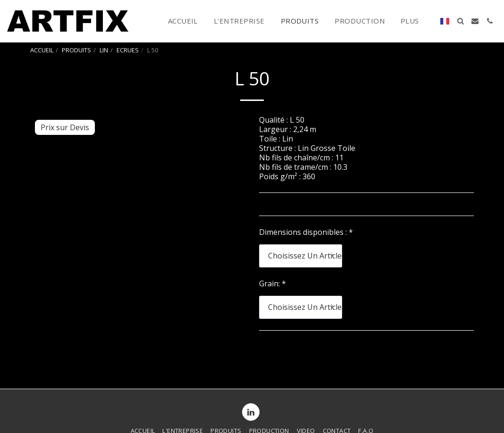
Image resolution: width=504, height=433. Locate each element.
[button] (460, 21)
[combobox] (301, 256)
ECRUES (128, 50)
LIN (104, 50)
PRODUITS (76, 50)
